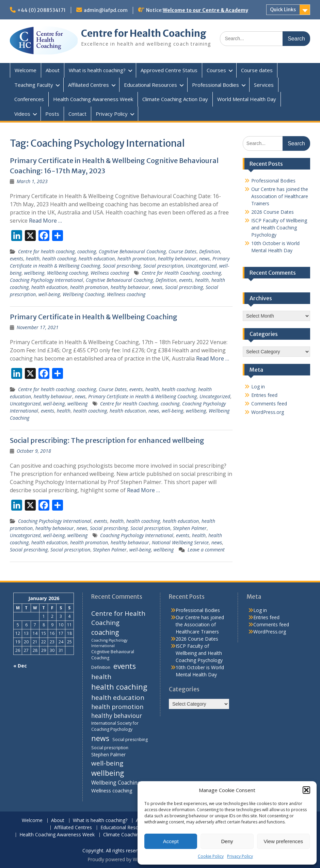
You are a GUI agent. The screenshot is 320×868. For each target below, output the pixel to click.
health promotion (136, 259)
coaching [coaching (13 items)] (105, 632)
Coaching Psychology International (46, 280)
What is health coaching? (97, 70)
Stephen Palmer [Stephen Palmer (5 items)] (108, 754)
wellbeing (34, 273)
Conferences (29, 99)
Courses (216, 70)
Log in (258, 387)
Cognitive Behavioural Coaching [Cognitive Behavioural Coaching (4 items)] (113, 655)
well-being (49, 294)
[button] (306, 790)
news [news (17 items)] (100, 738)
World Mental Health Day (247, 99)
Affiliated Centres (89, 85)
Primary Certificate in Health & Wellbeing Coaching (94, 317)
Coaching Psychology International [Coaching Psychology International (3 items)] (109, 643)
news (204, 259)
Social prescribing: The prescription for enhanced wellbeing (107, 440)
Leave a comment (206, 550)
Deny (227, 841)
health (33, 259)
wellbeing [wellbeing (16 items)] (108, 773)
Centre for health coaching (46, 251)
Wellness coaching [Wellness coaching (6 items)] (112, 790)
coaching (87, 251)
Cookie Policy (211, 856)
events (17, 259)
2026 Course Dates (273, 212)
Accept (171, 841)
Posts (52, 114)
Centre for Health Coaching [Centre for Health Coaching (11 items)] (118, 618)
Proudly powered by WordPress (122, 859)
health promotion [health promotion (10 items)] (117, 707)
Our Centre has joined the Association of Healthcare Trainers (280, 196)
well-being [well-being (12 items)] (107, 763)
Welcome (26, 70)
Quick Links (283, 10)
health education (97, 259)
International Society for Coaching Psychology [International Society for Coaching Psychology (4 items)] (115, 726)
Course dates (257, 70)
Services (264, 85)
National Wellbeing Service (180, 542)
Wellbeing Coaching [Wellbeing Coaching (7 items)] (116, 783)
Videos (22, 114)
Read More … (45, 221)
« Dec (20, 666)
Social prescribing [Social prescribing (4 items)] (130, 740)
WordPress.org (268, 412)
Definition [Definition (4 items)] (101, 667)
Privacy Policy (240, 856)
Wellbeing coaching (67, 273)
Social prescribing (122, 266)
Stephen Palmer (190, 528)
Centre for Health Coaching (144, 33)
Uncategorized (201, 266)
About (53, 70)
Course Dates (182, 251)
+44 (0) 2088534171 (42, 10)
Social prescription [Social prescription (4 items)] (110, 748)
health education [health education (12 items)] (118, 697)
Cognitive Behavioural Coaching (132, 251)
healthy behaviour (177, 259)
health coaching (59, 259)
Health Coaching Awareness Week (93, 99)
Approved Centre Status (169, 70)
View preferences (284, 841)
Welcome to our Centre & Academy (205, 10)
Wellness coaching (110, 273)
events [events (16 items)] (125, 666)
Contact (77, 114)
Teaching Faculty (34, 85)
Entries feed (264, 395)
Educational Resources (150, 85)
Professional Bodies (215, 85)
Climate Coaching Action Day (175, 99)
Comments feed (269, 404)
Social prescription (163, 266)
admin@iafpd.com (106, 10)
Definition (210, 251)
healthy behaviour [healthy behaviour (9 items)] (117, 716)
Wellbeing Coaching (83, 294)
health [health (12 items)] (101, 677)
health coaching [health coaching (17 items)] (119, 687)
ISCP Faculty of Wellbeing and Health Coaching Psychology (279, 228)
